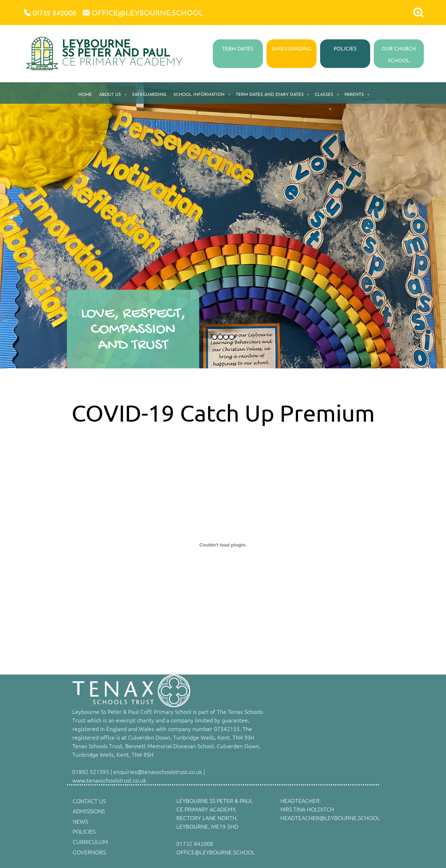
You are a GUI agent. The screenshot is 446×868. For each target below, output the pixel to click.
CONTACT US (89, 801)
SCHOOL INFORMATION (199, 95)
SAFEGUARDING (291, 49)
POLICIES (345, 49)
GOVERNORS (89, 852)
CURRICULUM (90, 842)
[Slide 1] (215, 337)
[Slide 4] (232, 337)
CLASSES (324, 95)
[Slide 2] (220, 337)
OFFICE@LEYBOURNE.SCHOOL (216, 852)
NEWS (80, 821)
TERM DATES (238, 49)
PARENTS (354, 95)
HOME (85, 95)
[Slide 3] (226, 337)
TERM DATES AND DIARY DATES (270, 95)
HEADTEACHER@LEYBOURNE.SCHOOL (330, 818)
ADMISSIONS (89, 811)
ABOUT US (110, 95)
